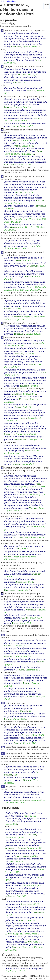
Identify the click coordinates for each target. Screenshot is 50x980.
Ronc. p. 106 (30, 816)
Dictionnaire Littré (8, 1)
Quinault (23, 495)
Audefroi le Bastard (15, 848)
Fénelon (17, 83)
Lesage (40, 151)
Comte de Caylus (21, 800)
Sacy (32, 246)
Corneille (16, 47)
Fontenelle (40, 206)
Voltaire (31, 91)
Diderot (27, 780)
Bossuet (22, 75)
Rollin (14, 219)
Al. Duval (19, 537)
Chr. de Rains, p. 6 (32, 886)
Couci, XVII (11, 824)
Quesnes (32, 835)
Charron (16, 947)
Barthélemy (10, 165)
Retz (38, 484)
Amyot (22, 920)
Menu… (47, 6)
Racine (15, 126)
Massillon (19, 334)
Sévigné (39, 60)
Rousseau (25, 386)
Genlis (13, 227)
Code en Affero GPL (37, 979)
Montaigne (26, 904)
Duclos (29, 527)
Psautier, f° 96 (17, 861)
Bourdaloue (17, 317)
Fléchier (37, 118)
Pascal (26, 683)
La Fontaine (33, 266)
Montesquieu (21, 439)
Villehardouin (24, 856)
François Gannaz (16, 979)
